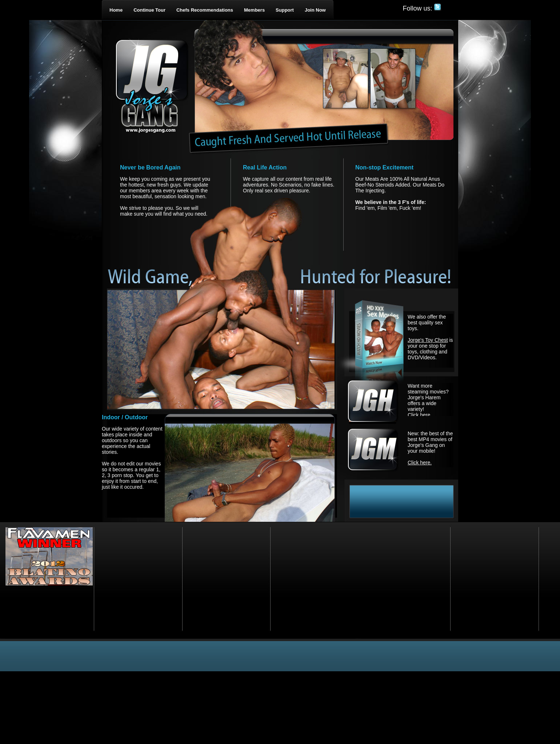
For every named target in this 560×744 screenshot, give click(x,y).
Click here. (420, 415)
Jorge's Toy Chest (428, 340)
